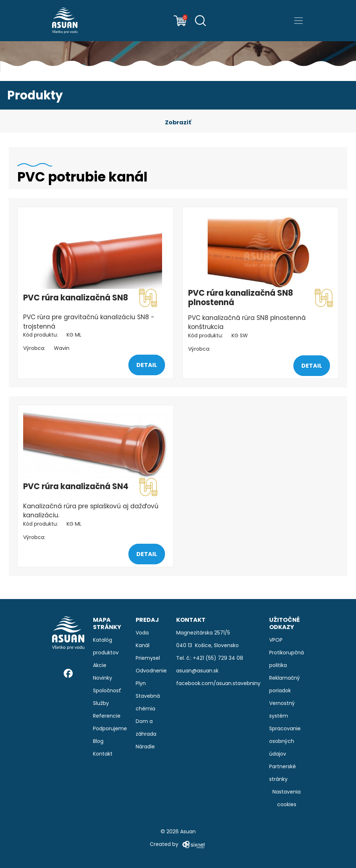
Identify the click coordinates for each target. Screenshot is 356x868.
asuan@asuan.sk (197, 671)
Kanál (143, 645)
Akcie (100, 665)
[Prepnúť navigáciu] (298, 21)
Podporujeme (110, 728)
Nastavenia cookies (287, 798)
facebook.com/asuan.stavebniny (218, 683)
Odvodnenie (151, 671)
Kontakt (103, 754)
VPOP (276, 640)
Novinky (103, 678)
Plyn (141, 683)
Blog (98, 741)
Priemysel (148, 658)
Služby (101, 703)
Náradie (145, 747)
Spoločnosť (107, 690)
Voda (142, 633)
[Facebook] (68, 673)
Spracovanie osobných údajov (285, 741)
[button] (178, 123)
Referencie (107, 716)
